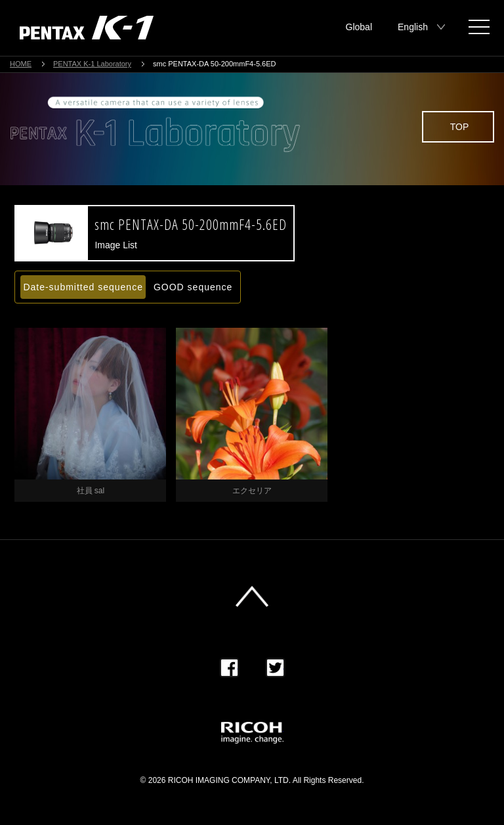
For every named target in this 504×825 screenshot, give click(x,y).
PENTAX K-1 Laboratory (92, 64)
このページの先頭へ (252, 596)
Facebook (229, 668)
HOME (21, 64)
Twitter (275, 668)
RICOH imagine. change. (252, 733)
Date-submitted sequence (83, 287)
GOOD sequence (193, 287)
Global (359, 27)
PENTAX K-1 (87, 28)
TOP (460, 127)
